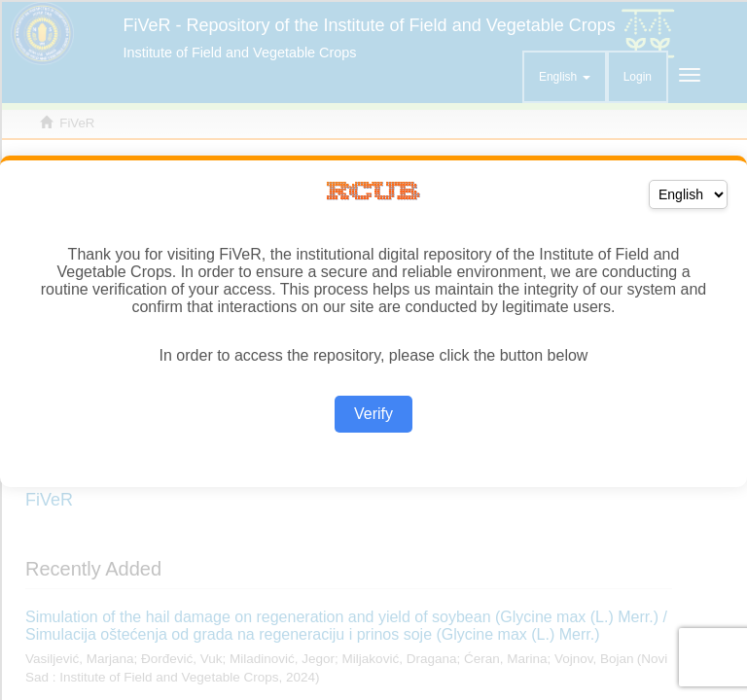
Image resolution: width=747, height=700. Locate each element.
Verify (373, 414)
